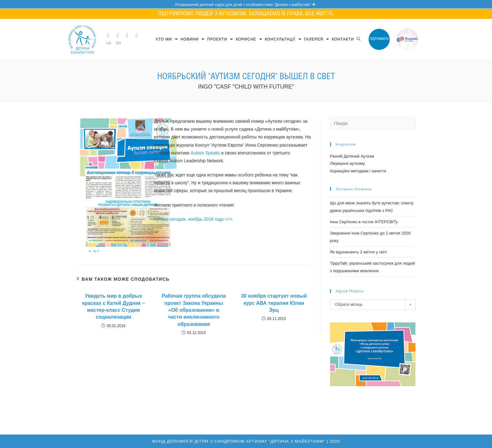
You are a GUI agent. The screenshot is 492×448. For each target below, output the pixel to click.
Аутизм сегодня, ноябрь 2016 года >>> (193, 219)
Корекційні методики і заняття (358, 171)
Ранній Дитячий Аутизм (352, 156)
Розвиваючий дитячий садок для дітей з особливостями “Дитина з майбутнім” (246, 5)
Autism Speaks (205, 153)
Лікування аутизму (348, 163)
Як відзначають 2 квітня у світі (358, 252)
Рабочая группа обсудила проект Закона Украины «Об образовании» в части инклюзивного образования (194, 310)
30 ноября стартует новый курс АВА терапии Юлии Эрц (274, 303)
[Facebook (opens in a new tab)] (118, 35)
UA (109, 43)
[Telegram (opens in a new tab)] (109, 35)
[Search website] (358, 39)
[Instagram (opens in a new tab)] (127, 35)
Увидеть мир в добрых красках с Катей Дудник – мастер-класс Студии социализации (114, 306)
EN (118, 43)
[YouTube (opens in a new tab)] (137, 35)
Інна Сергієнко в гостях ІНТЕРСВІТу (364, 222)
